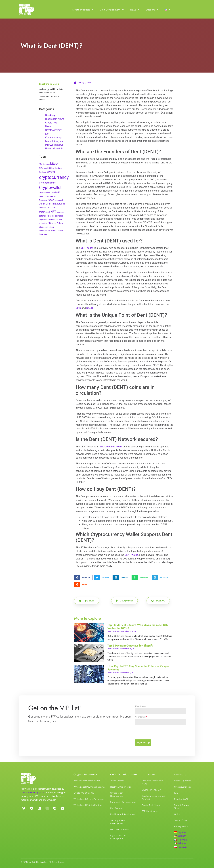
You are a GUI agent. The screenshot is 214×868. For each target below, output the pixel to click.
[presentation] (160, 732)
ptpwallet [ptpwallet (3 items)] (59, 216)
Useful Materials (54, 149)
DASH (90, 308)
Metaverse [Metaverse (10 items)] (44, 212)
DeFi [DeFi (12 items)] (58, 193)
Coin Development (112, 10)
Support (152, 10)
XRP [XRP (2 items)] (45, 235)
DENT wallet (131, 555)
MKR (78, 308)
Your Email (141, 717)
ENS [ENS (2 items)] (41, 204)
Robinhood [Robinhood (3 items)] (54, 220)
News (135, 10)
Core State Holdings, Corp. (33, 793)
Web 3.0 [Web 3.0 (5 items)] (54, 231)
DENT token (87, 248)
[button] (83, 577)
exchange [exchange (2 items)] (43, 208)
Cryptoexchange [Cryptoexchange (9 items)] (47, 183)
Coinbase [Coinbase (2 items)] (43, 172)
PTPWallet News (54, 145)
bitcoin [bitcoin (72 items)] (55, 163)
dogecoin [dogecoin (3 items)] (52, 196)
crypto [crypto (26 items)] (51, 172)
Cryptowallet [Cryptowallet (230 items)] (50, 188)
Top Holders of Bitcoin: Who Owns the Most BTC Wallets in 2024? (138, 627)
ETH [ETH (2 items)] (52, 204)
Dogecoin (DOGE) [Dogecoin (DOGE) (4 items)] (47, 200)
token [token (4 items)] (51, 227)
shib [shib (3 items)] (41, 223)
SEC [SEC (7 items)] (61, 219)
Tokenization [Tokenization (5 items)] (45, 231)
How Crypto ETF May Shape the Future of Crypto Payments (138, 668)
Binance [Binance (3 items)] (46, 164)
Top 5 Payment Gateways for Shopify (130, 646)
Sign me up (143, 743)
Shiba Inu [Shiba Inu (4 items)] (52, 223)
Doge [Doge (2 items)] (46, 197)
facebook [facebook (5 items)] (51, 208)
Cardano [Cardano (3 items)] (58, 168)
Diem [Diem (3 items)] (41, 196)
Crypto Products (83, 10)
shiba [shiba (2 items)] (45, 223)
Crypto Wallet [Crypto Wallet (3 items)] (45, 193)
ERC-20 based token (111, 447)
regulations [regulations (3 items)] (44, 220)
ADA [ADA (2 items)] (41, 164)
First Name (141, 706)
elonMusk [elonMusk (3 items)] (59, 200)
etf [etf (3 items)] (44, 204)
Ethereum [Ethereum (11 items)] (60, 204)
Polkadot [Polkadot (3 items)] (51, 216)
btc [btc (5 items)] (53, 168)
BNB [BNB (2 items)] (49, 168)
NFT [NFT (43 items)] (53, 212)
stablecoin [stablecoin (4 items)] (44, 227)
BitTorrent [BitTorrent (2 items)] (43, 168)
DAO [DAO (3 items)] (53, 193)
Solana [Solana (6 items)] (60, 223)
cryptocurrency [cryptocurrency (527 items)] (54, 177)
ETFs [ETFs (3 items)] (48, 204)
